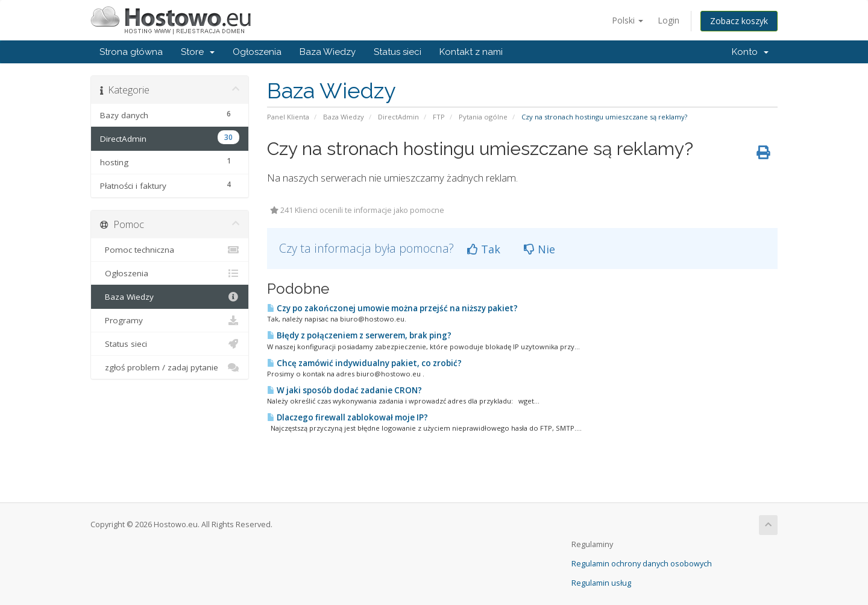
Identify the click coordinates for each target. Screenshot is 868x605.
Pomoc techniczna (170, 250)
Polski (627, 20)
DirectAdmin (398, 117)
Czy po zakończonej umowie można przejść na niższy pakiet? (392, 308)
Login (668, 20)
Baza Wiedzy (328, 52)
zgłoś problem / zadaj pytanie (170, 367)
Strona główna (131, 52)
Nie (539, 249)
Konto (750, 52)
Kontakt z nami (471, 52)
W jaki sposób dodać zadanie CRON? (344, 390)
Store (198, 52)
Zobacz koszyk (739, 21)
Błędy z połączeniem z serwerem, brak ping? (359, 335)
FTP (439, 117)
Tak (484, 249)
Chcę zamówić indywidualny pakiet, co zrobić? (364, 363)
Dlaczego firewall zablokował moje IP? (348, 417)
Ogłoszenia (257, 52)
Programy (170, 320)
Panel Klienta (288, 117)
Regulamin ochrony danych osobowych (642, 564)
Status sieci (398, 52)
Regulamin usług (601, 583)
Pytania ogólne (483, 117)
